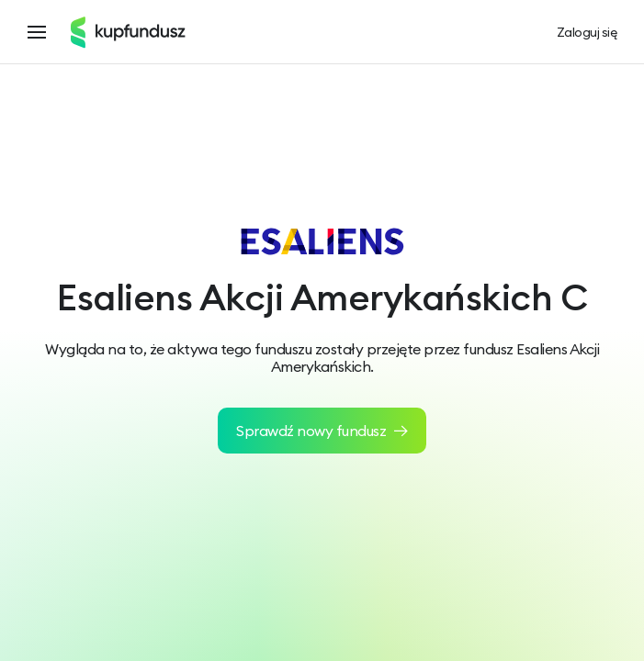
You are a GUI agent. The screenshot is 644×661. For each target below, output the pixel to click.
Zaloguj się (587, 33)
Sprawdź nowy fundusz (322, 431)
